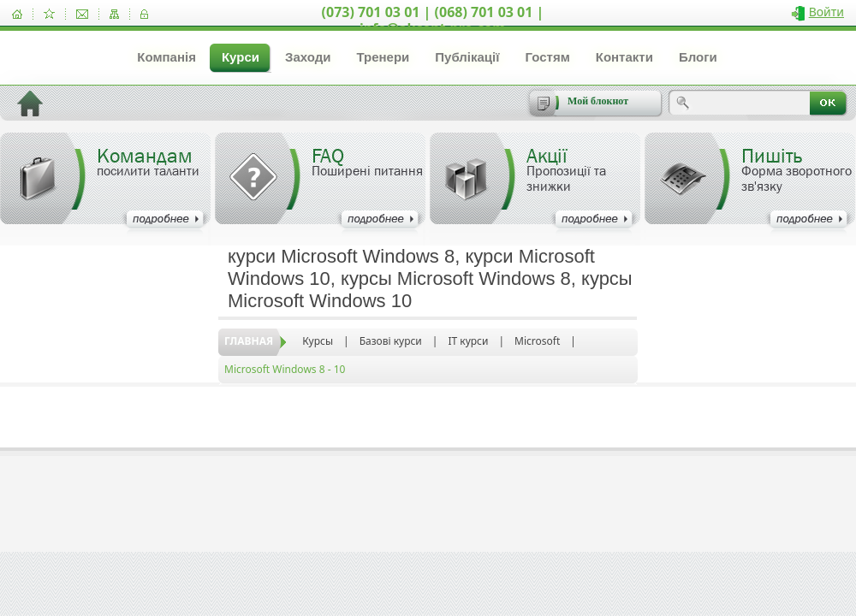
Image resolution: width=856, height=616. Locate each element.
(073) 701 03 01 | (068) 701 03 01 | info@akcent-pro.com (433, 20)
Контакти (624, 57)
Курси (241, 57)
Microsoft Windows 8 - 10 (285, 369)
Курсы (318, 341)
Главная (249, 341)
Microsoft (537, 341)
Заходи (308, 57)
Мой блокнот (598, 101)
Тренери (383, 57)
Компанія (166, 57)
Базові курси (391, 341)
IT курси (468, 341)
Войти (826, 12)
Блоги (698, 57)
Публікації (467, 57)
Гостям (547, 57)
